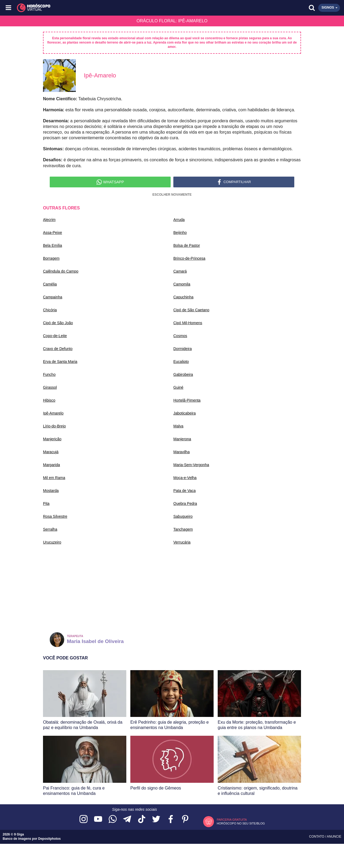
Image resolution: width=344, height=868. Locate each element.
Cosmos (180, 336)
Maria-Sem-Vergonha (191, 465)
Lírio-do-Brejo (54, 426)
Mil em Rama (54, 478)
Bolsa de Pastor (187, 245)
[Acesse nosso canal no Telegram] (127, 819)
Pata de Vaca (184, 491)
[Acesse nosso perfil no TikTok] (142, 819)
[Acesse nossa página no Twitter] (156, 819)
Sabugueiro (183, 516)
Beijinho (180, 233)
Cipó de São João (58, 323)
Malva (178, 426)
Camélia (50, 284)
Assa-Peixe (53, 233)
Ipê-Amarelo (53, 413)
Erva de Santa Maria (60, 362)
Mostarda (51, 491)
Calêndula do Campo (61, 271)
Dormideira (182, 349)
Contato (317, 837)
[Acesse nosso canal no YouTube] (98, 819)
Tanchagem (183, 529)
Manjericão (52, 439)
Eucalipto (181, 362)
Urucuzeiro (52, 542)
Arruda (179, 220)
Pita (46, 503)
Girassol (50, 387)
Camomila (182, 284)
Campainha (53, 297)
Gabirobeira (183, 374)
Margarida (51, 465)
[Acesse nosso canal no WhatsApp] (113, 819)
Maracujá (51, 452)
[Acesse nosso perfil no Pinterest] (185, 819)
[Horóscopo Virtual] (91, 8)
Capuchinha (183, 297)
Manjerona (182, 439)
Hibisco (49, 400)
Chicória (50, 310)
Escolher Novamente (172, 195)
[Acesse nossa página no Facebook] (171, 819)
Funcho (49, 374)
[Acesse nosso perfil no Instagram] (84, 819)
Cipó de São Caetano (191, 310)
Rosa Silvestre (55, 516)
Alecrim (49, 220)
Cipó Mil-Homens (188, 323)
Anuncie (334, 837)
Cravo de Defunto (58, 349)
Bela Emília (53, 245)
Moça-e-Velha (185, 478)
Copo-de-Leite (55, 336)
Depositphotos (49, 839)
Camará (180, 271)
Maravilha (182, 452)
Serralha (50, 529)
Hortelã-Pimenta (187, 400)
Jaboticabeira (184, 413)
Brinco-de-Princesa (189, 258)
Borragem (51, 258)
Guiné (178, 387)
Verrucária (182, 542)
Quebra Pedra (185, 503)
